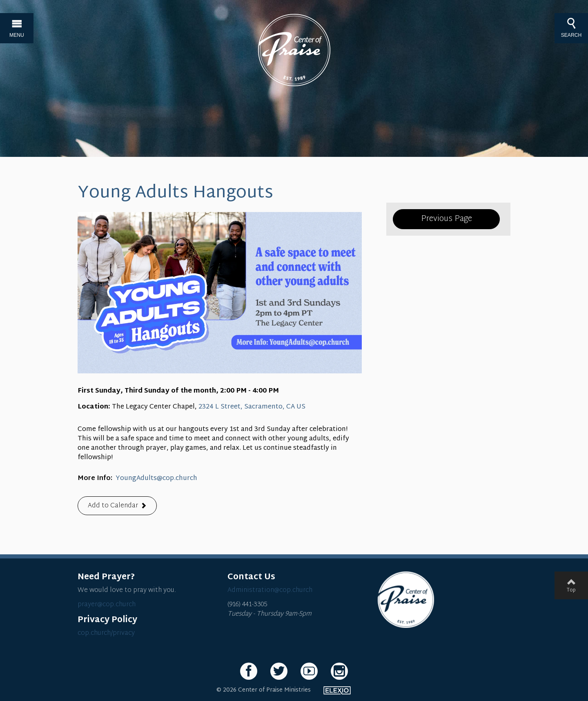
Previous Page (447, 219)
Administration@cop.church (270, 590)
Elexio (337, 690)
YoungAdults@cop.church (156, 479)
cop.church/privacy (106, 633)
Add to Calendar (113, 506)
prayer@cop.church (107, 605)
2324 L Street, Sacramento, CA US (252, 407)
